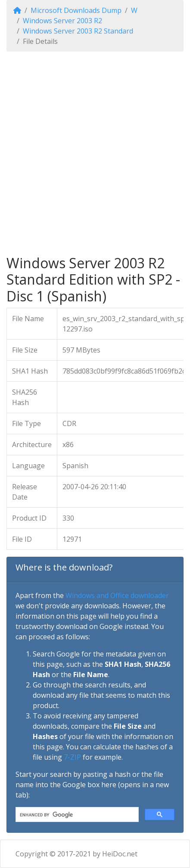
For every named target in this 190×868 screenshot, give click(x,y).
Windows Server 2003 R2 (62, 21)
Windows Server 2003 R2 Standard (78, 31)
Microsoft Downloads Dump (76, 10)
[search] (76, 815)
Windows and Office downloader (117, 595)
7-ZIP (72, 757)
